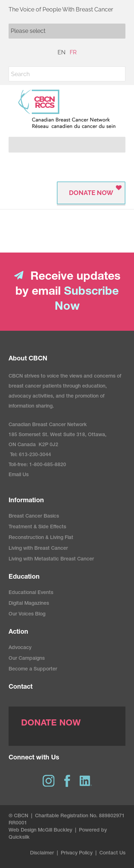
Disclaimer (42, 853)
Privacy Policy (77, 853)
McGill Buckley (55, 830)
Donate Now (91, 193)
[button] (118, 74)
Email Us (19, 475)
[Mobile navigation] (67, 31)
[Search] (67, 74)
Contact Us (112, 853)
